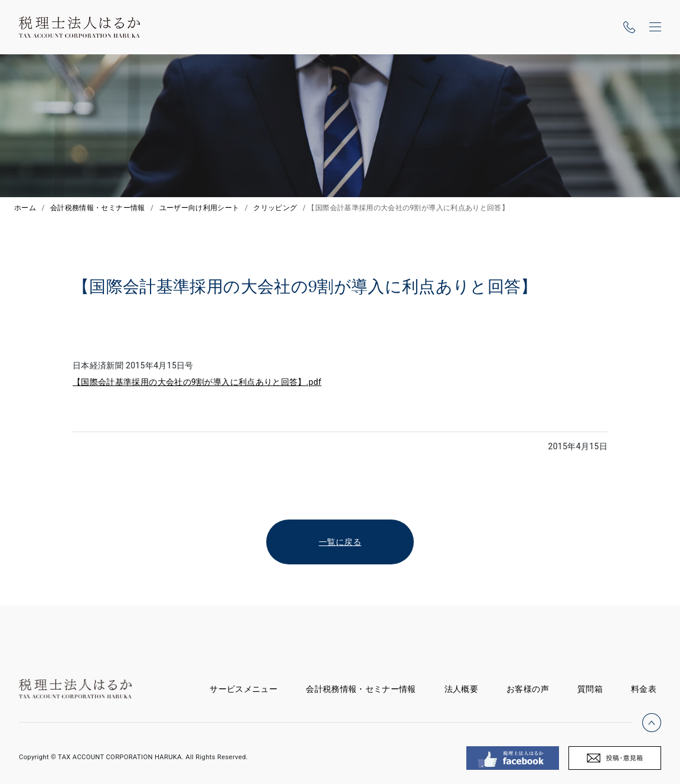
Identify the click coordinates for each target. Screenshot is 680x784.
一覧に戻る (340, 542)
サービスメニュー (251, 687)
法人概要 (461, 689)
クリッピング (275, 208)
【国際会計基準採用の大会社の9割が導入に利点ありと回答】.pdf (197, 382)
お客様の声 (528, 689)
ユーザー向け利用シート (200, 208)
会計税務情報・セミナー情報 (98, 208)
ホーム (25, 208)
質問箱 (590, 689)
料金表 (644, 689)
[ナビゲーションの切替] (655, 27)
